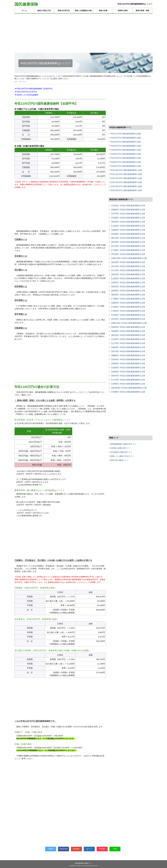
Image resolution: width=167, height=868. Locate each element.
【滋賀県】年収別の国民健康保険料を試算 (128, 303)
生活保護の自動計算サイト (121, 452)
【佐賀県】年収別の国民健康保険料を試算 (128, 368)
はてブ (89, 849)
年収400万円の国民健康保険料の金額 (126, 146)
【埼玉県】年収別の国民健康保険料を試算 (128, 246)
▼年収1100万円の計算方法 (26, 92)
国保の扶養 (103, 11)
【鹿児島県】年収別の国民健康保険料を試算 (129, 388)
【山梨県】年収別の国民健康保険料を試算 (128, 278)
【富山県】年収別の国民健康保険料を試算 (128, 266)
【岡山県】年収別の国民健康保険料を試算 (128, 335)
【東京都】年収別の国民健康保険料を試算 (128, 254)
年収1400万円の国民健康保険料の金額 (126, 186)
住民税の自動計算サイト (120, 448)
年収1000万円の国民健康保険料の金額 (126, 170)
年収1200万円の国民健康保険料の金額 (126, 178)
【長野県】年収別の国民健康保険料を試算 (128, 282)
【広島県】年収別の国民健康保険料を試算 (128, 339)
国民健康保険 (26, 4)
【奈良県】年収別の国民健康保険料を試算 (128, 319)
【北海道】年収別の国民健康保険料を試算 (128, 206)
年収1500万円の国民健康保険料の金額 (126, 190)
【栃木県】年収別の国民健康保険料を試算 (128, 238)
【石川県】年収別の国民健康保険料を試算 (128, 270)
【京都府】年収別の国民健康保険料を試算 (128, 307)
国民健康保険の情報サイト (83, 863)
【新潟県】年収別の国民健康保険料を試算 (128, 262)
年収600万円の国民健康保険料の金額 (126, 154)
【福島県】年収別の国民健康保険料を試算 (128, 230)
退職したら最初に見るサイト (122, 456)
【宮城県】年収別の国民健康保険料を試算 (128, 218)
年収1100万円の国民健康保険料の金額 (126, 174)
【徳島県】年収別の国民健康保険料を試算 (128, 347)
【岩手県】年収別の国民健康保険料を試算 (128, 214)
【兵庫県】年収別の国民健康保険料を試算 (128, 315)
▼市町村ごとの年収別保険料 (26, 95)
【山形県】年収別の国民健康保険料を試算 (128, 226)
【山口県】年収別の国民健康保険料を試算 (128, 343)
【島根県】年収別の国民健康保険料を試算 (128, 331)
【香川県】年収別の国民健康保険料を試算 (128, 351)
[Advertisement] (83, 32)
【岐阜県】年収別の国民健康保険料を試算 (128, 287)
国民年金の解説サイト (120, 460)
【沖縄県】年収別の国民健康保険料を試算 (128, 392)
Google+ (76, 849)
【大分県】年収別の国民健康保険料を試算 (128, 380)
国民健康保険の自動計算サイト (123, 444)
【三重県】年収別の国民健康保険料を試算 (128, 299)
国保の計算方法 (64, 11)
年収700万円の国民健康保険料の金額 (126, 158)
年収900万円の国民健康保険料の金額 (126, 166)
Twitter (51, 849)
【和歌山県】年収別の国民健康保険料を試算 (129, 323)
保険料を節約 (123, 11)
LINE (115, 849)
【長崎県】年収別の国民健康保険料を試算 (128, 372)
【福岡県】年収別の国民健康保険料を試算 (128, 364)
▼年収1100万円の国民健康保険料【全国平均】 (34, 89)
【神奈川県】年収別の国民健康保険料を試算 (129, 258)
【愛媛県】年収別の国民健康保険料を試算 (128, 355)
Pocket (102, 849)
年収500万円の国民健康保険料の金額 (126, 150)
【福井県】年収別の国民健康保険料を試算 (128, 274)
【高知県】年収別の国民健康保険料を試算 (128, 359)
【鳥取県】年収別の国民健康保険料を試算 (128, 327)
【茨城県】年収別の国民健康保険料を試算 (128, 234)
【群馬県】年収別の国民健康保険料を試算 (128, 242)
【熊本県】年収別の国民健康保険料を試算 (128, 376)
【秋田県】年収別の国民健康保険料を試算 (128, 222)
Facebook (63, 849)
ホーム (24, 11)
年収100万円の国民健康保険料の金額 (126, 134)
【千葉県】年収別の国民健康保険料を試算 (128, 250)
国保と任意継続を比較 (83, 11)
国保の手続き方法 (44, 11)
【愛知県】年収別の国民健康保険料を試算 (128, 295)
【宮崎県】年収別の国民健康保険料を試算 (128, 384)
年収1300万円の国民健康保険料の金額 (126, 182)
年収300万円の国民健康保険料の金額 (126, 142)
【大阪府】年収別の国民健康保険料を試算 (128, 311)
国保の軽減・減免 (142, 11)
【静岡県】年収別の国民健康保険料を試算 (128, 291)
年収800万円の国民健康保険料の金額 (126, 162)
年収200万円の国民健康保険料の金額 (126, 138)
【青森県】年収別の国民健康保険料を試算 (128, 210)
